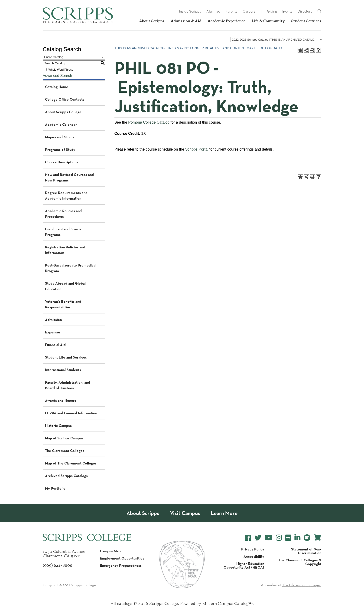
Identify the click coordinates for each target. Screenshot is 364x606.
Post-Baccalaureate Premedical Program (71, 268)
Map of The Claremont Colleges (71, 463)
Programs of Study (60, 149)
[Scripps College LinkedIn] (297, 538)
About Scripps (152, 21)
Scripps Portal (197, 149)
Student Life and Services (66, 357)
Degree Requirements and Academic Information (66, 195)
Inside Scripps (190, 11)
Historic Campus (58, 425)
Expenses (53, 332)
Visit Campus (185, 513)
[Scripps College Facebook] (248, 538)
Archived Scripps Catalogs (66, 476)
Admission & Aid (186, 21)
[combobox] (277, 40)
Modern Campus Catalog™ (227, 603)
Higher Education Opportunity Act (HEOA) (244, 565)
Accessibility (254, 556)
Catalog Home (57, 87)
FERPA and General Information (71, 413)
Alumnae (213, 11)
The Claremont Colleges (65, 451)
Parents (231, 11)
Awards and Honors (61, 400)
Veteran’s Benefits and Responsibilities (63, 304)
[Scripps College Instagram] (279, 538)
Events (287, 11)
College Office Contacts (65, 99)
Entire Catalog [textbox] (54, 57)
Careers (249, 11)
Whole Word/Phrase (61, 70)
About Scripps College (63, 112)
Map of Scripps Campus (64, 438)
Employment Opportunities (122, 558)
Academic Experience (226, 21)
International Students (63, 370)
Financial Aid (55, 345)
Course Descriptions (62, 162)
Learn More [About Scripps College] (224, 513)
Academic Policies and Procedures (63, 214)
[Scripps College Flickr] (288, 538)
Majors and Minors (60, 137)
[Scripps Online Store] (317, 538)
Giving (272, 11)
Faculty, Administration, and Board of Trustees (68, 385)
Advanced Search (57, 76)
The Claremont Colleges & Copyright (300, 562)
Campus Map (110, 551)
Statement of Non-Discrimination (306, 551)
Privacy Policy (253, 549)
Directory (305, 11)
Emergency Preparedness (121, 565)
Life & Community (268, 21)
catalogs (125, 603)
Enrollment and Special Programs (64, 232)
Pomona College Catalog (149, 122)
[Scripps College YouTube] (269, 538)
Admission (53, 319)
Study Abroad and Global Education (65, 286)
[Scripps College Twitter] (258, 538)
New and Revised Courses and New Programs (69, 177)
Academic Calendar (61, 124)
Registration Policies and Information (65, 250)
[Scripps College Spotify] (307, 538)
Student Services (306, 21)
